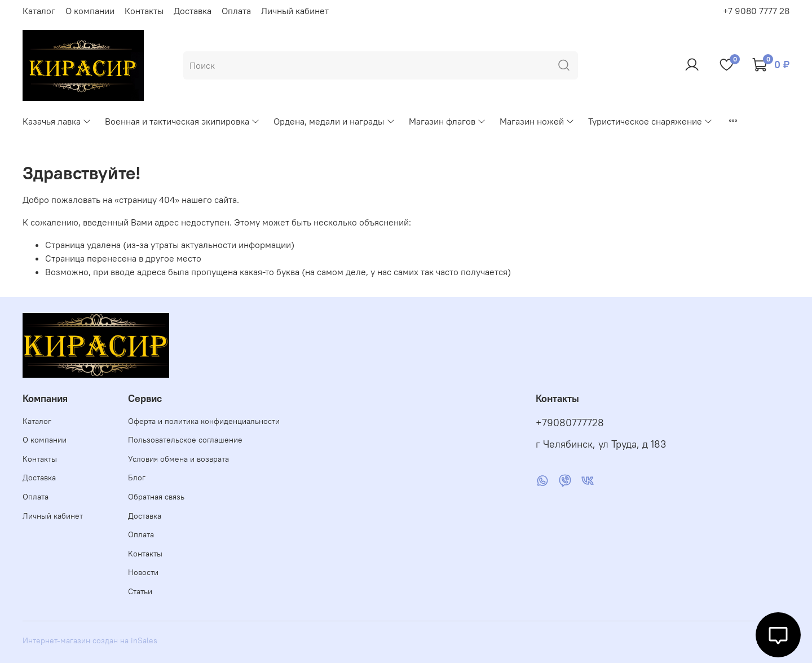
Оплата (236, 11)
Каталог (39, 11)
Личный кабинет (295, 11)
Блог (137, 478)
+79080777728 (570, 423)
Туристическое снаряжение (650, 121)
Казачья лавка (57, 121)
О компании (90, 11)
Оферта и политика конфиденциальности (204, 421)
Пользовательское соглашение (185, 440)
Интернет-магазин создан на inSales (90, 640)
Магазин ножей (537, 121)
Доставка (193, 11)
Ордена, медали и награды (334, 121)
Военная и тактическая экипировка (182, 121)
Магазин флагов (447, 121)
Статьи (140, 591)
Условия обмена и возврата (178, 459)
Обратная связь (156, 497)
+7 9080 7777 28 (756, 11)
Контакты (144, 11)
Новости (143, 572)
